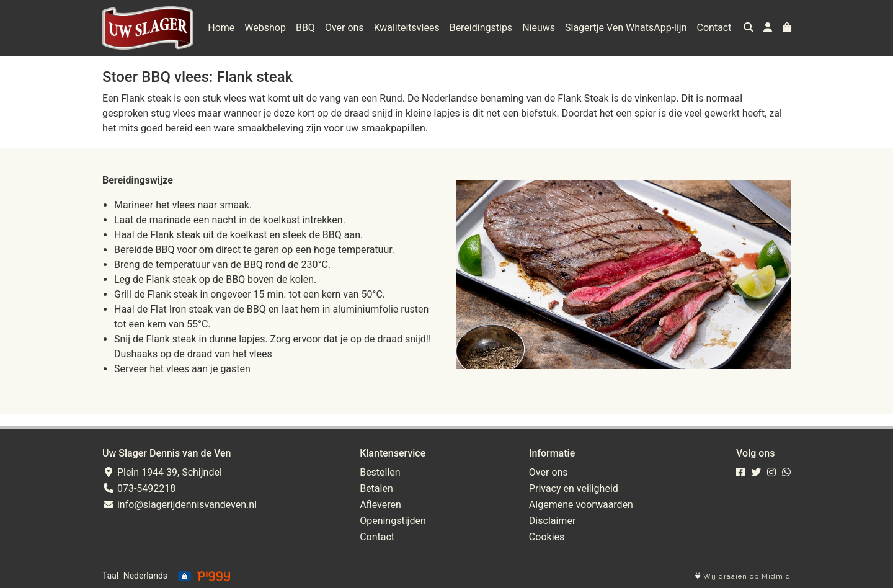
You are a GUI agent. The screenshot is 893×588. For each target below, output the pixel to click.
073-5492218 (139, 488)
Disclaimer (552, 521)
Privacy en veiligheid (574, 488)
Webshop (265, 28)
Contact (714, 28)
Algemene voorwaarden (581, 505)
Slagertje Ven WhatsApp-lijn (626, 28)
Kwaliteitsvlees (407, 28)
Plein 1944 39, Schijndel (162, 472)
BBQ (305, 28)
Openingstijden (393, 521)
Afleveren (380, 505)
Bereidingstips (481, 28)
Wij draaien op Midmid (743, 577)
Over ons (344, 28)
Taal (110, 576)
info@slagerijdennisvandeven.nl (180, 505)
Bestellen (380, 472)
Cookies (547, 537)
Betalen (376, 488)
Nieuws (539, 28)
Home (221, 28)
